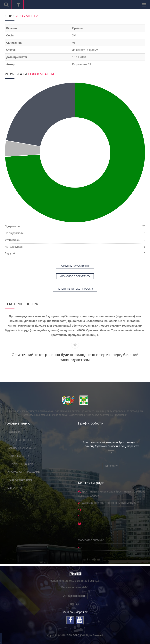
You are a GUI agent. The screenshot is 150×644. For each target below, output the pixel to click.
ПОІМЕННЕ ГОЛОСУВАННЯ (75, 266)
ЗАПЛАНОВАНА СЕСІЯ (22, 448)
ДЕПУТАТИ (15, 488)
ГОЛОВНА (14, 432)
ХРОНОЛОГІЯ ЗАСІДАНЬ (24, 472)
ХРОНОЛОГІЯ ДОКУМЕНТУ (75, 276)
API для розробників (74, 596)
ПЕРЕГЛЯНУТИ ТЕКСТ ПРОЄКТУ (75, 289)
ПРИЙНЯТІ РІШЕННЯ (21, 464)
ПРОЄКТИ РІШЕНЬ (20, 440)
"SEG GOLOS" (74, 635)
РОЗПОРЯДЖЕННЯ (20, 480)
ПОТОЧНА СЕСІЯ (19, 456)
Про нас (75, 604)
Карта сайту (111, 466)
